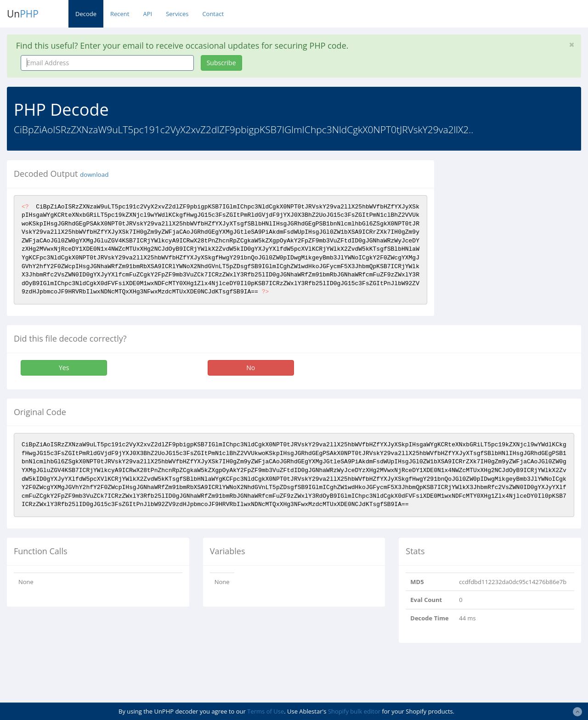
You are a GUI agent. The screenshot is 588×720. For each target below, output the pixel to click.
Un (23, 14)
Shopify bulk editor (354, 711)
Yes (64, 368)
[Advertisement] (518, 218)
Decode (86, 14)
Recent (120, 14)
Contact (213, 14)
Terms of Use (266, 711)
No (251, 368)
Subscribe (221, 63)
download (94, 174)
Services (177, 14)
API (147, 14)
